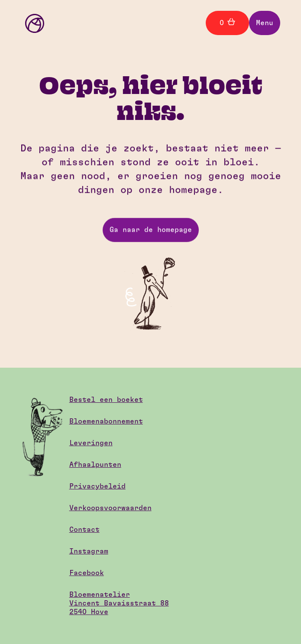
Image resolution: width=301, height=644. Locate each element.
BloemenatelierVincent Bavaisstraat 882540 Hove (119, 603)
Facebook (87, 573)
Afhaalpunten (95, 465)
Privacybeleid (97, 486)
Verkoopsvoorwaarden (110, 508)
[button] (265, 23)
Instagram (89, 551)
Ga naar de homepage (151, 230)
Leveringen (91, 443)
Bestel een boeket (106, 400)
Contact (84, 530)
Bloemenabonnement (106, 421)
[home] (32, 23)
